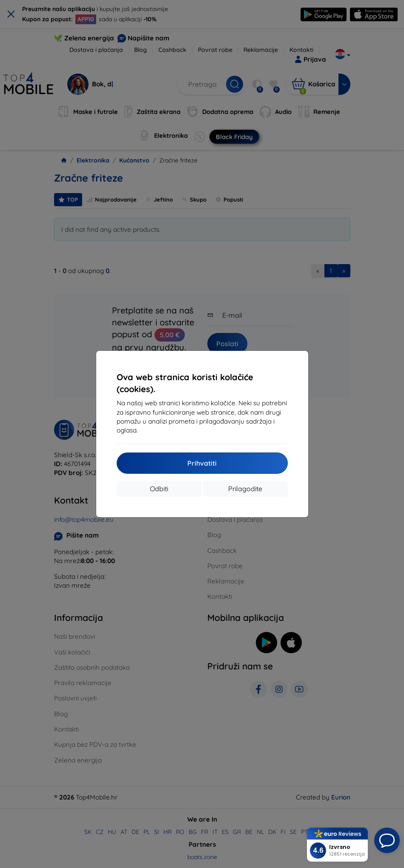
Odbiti (159, 489)
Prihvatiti (202, 463)
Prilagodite (245, 489)
